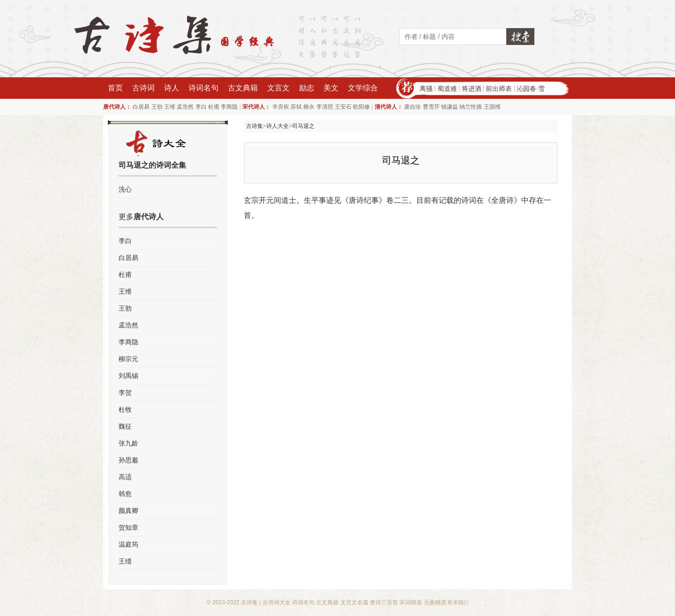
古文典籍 (243, 88)
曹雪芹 (431, 107)
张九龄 (128, 443)
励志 (307, 88)
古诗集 (255, 126)
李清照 (325, 107)
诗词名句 (203, 88)
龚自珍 (412, 107)
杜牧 (125, 409)
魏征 (125, 426)
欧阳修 (361, 107)
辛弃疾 (281, 107)
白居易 (141, 107)
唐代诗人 (149, 217)
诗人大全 (277, 126)
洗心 (125, 189)
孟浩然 (185, 107)
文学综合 (363, 88)
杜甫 (214, 107)
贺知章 (128, 527)
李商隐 (229, 107)
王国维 (492, 107)
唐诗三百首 (384, 602)
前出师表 (499, 89)
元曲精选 (435, 602)
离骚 (426, 89)
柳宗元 (128, 359)
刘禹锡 (128, 376)
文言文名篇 (354, 602)
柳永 (309, 107)
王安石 (343, 107)
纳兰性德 (471, 107)
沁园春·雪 (531, 89)
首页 (115, 88)
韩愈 (125, 494)
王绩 (125, 561)
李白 (201, 107)
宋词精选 (411, 602)
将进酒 (472, 89)
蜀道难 (447, 89)
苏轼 (296, 107)
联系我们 (458, 602)
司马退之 (303, 126)
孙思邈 (128, 460)
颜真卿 (128, 511)
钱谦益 (450, 107)
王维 (170, 107)
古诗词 (143, 88)
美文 (331, 88)
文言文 (278, 88)
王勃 (157, 107)
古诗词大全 (277, 602)
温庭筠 (128, 544)
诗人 (172, 88)
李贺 (125, 393)
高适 (125, 477)
